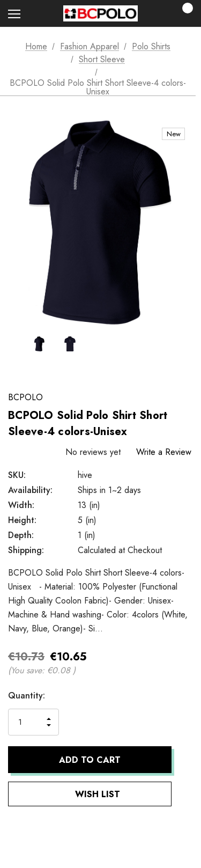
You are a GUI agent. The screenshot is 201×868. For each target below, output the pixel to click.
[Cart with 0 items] (184, 13)
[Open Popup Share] (188, 774)
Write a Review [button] (164, 452)
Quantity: (27, 696)
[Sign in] (154, 14)
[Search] (43, 13)
